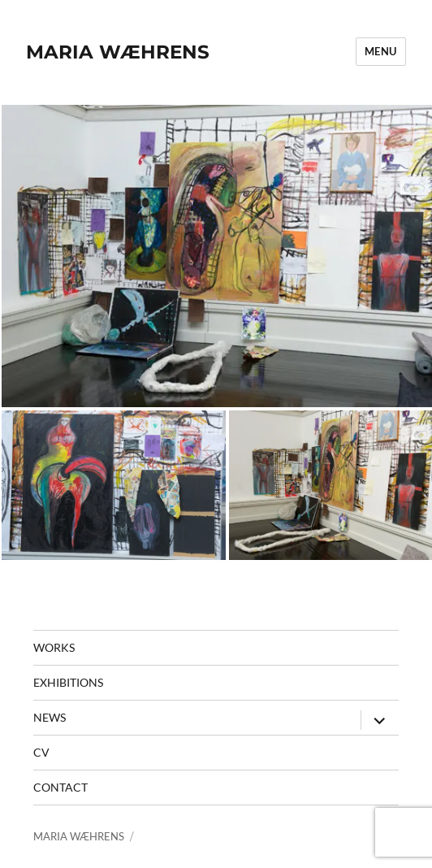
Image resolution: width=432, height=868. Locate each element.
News (50, 717)
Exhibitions (68, 682)
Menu (381, 51)
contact (60, 787)
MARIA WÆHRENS (118, 52)
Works (54, 647)
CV (41, 752)
